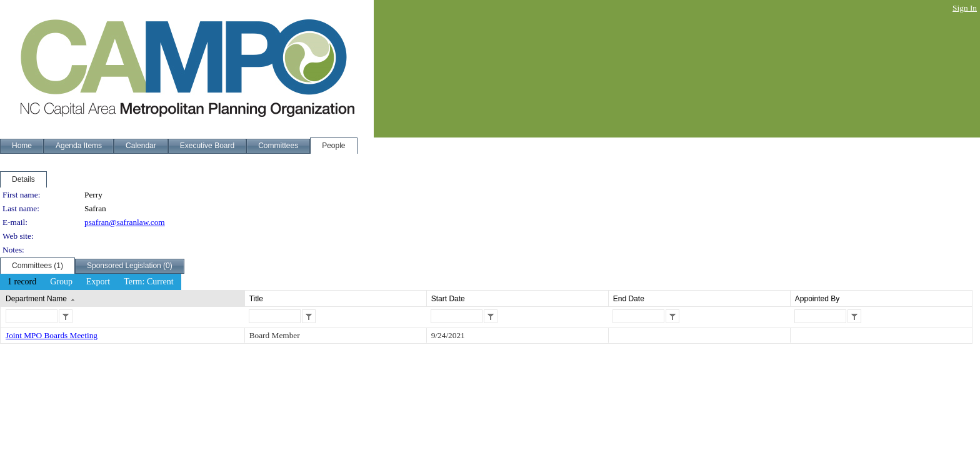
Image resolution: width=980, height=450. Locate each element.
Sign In (965, 8)
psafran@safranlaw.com (125, 222)
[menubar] (91, 282)
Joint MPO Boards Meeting (52, 335)
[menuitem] (22, 282)
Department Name (36, 299)
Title (256, 299)
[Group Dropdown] (61, 282)
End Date (629, 299)
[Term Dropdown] (149, 282)
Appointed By (817, 299)
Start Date (448, 299)
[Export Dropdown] (98, 282)
